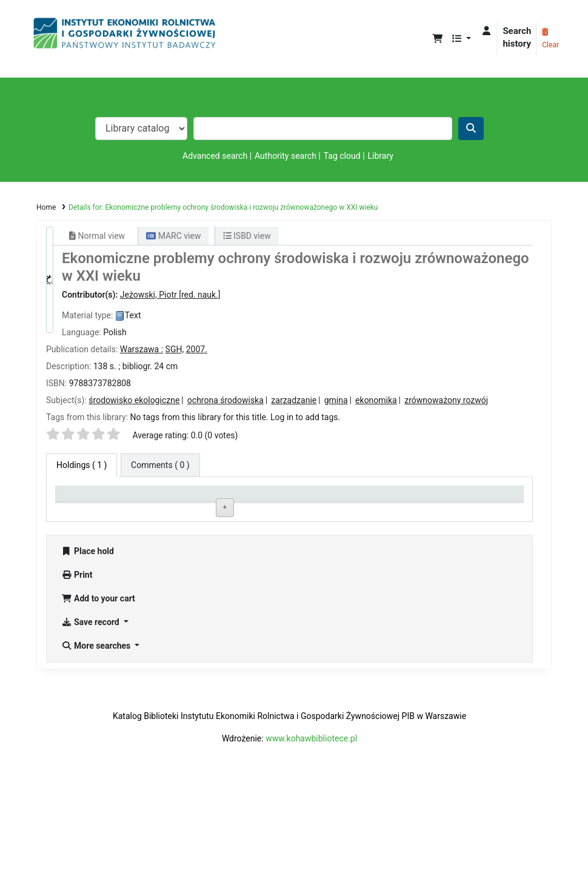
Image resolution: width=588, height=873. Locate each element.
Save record (91, 709)
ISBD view (247, 236)
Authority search (286, 156)
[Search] (471, 129)
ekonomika (376, 400)
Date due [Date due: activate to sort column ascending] (453, 499)
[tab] (160, 465)
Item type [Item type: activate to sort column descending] (79, 499)
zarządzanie (294, 400)
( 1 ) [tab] (82, 465)
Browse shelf (300, 525)
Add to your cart (98, 685)
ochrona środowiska (226, 400)
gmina (336, 400)
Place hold (88, 638)
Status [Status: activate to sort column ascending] (355, 499)
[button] (437, 39)
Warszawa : (142, 349)
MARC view (173, 236)
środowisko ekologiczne (134, 400)
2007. (197, 349)
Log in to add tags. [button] (305, 417)
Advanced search (215, 156)
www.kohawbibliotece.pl (311, 825)
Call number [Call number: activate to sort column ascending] (271, 499)
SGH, (175, 349)
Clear (550, 39)
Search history (517, 37)
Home (46, 207)
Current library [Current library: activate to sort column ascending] (181, 499)
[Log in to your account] (486, 31)
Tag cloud (342, 156)
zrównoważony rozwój (446, 400)
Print (77, 661)
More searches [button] (97, 732)
